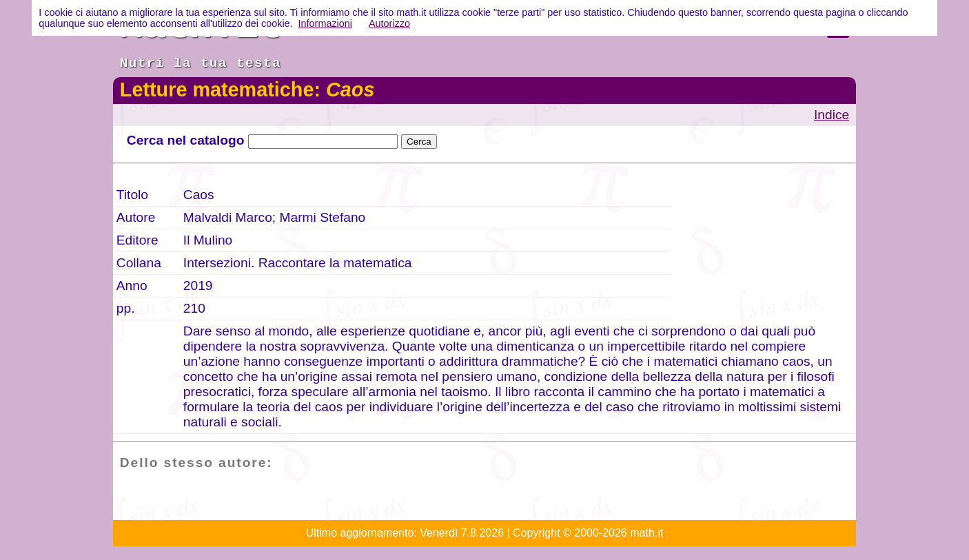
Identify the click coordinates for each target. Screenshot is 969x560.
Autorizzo (389, 23)
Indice (832, 115)
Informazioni (325, 23)
